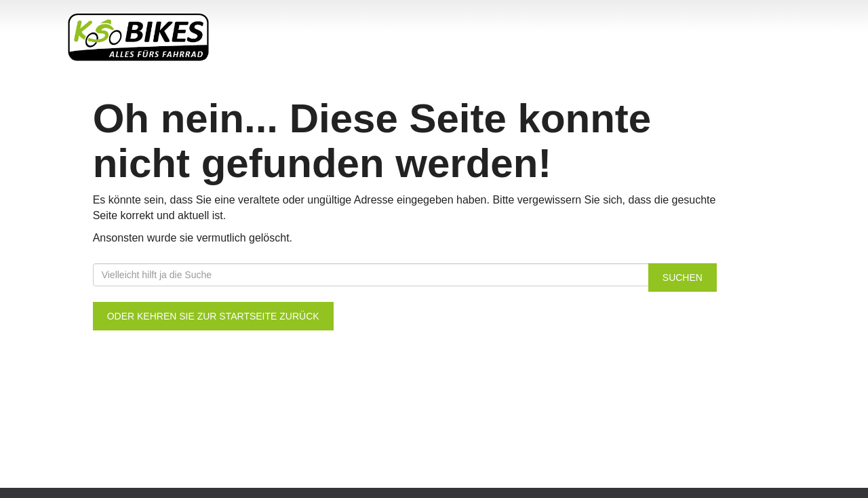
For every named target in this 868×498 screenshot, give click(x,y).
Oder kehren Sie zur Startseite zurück (213, 316)
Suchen (683, 277)
